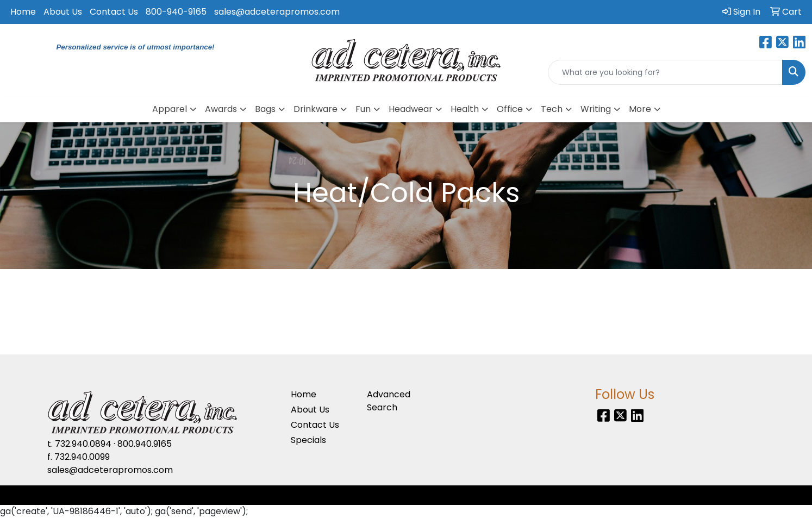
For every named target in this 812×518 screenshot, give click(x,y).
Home (23, 12)
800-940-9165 (176, 12)
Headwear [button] (411, 109)
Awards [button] (221, 109)
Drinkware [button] (316, 109)
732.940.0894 (83, 444)
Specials (308, 440)
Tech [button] (552, 109)
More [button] (640, 109)
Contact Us (114, 12)
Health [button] (465, 109)
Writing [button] (596, 109)
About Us (63, 12)
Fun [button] (363, 109)
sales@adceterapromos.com (277, 12)
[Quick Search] (665, 72)
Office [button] (510, 109)
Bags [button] (265, 109)
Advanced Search (389, 401)
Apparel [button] (170, 109)
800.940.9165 (145, 444)
